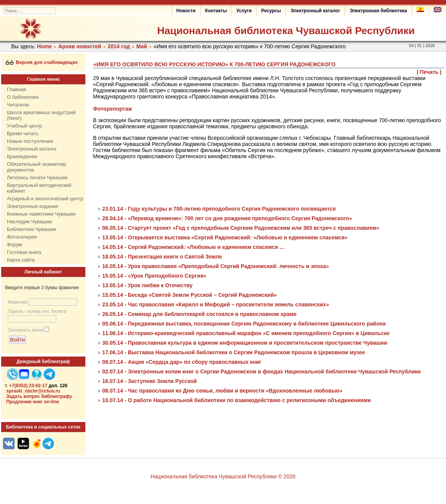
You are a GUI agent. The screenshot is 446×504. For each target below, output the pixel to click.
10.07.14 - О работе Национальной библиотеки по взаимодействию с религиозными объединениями (236, 400)
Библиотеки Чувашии (31, 229)
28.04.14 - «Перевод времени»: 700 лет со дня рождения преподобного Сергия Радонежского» (227, 218)
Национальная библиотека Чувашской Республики (286, 31)
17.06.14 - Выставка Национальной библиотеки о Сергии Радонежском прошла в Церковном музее (234, 352)
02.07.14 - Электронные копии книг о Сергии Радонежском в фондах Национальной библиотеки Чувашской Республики (261, 371)
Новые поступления (30, 141)
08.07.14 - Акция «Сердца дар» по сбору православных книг (182, 362)
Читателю (18, 105)
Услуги (244, 11)
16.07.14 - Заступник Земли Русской (149, 381)
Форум (15, 245)
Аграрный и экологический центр (45, 199)
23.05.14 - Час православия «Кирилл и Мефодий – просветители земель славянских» (216, 304)
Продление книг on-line (33, 402)
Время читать (23, 133)
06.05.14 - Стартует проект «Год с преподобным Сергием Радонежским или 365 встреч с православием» (241, 228)
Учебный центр (25, 126)
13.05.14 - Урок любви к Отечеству (147, 285)
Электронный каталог (315, 11)
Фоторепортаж (113, 109)
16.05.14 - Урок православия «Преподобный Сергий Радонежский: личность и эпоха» (216, 266)
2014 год (119, 46)
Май (142, 46)
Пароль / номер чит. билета (37, 311)
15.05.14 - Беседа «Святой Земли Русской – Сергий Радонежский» (190, 295)
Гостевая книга (24, 252)
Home (45, 46)
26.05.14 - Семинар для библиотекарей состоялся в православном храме (199, 314)
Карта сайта (21, 260)
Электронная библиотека (378, 11)
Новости (186, 11)
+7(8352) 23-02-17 (28, 386)
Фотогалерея (22, 237)
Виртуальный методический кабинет (39, 188)
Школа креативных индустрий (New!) (41, 115)
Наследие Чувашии (29, 222)
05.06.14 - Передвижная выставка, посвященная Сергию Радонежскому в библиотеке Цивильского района (244, 324)
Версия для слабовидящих (42, 62)
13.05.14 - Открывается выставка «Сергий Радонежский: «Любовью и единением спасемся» (225, 237)
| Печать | (429, 72)
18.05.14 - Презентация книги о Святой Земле (162, 257)
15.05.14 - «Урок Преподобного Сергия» (154, 276)
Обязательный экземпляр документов (37, 167)
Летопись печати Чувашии (37, 178)
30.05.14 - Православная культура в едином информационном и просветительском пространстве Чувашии (245, 343)
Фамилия (17, 302)
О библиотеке (23, 97)
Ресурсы (271, 11)
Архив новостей (80, 46)
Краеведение (22, 156)
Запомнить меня (25, 330)
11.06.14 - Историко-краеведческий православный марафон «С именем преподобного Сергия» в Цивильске (246, 333)
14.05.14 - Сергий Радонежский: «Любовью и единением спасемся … (194, 247)
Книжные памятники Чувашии (41, 214)
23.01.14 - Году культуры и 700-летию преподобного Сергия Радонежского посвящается (219, 209)
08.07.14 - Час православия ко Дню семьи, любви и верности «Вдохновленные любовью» (222, 391)
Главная (16, 89)
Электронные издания (33, 206)
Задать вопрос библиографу (39, 396)
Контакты (216, 11)
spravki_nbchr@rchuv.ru (33, 391)
